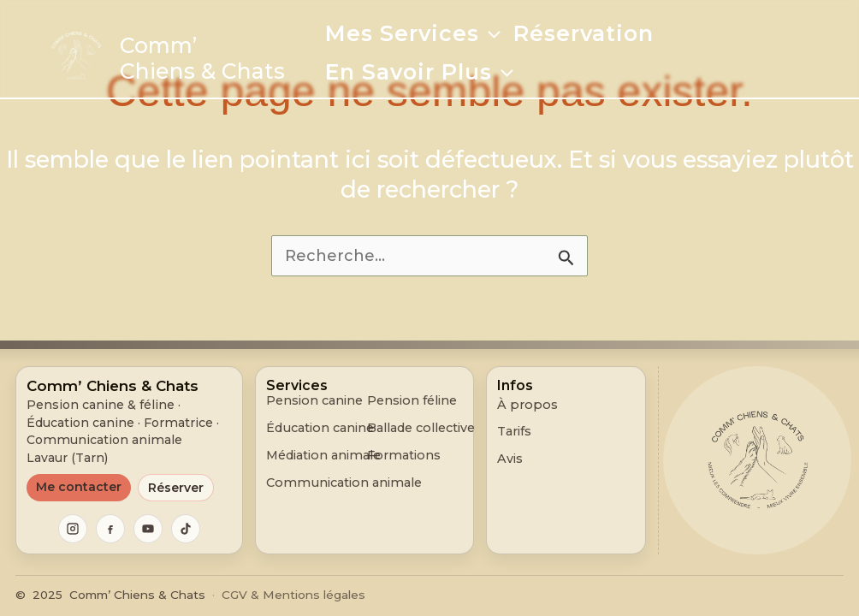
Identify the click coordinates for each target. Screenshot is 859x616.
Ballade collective (421, 428)
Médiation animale (323, 456)
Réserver (176, 488)
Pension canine (314, 401)
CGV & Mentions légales (293, 595)
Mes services (413, 33)
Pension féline (412, 401)
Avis (510, 459)
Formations (404, 456)
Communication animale (344, 483)
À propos (527, 405)
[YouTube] (148, 529)
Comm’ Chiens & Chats (202, 58)
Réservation (584, 33)
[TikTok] (186, 529)
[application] (490, 34)
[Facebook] (110, 529)
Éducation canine (320, 428)
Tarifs (514, 431)
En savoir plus (419, 72)
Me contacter (79, 487)
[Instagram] (73, 529)
